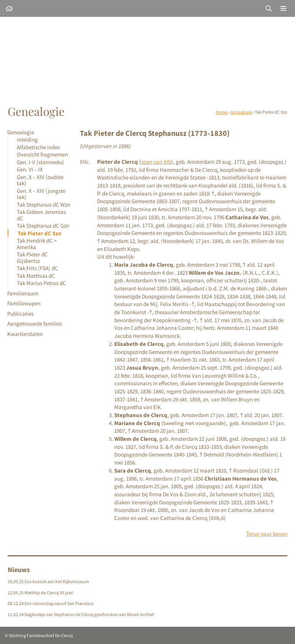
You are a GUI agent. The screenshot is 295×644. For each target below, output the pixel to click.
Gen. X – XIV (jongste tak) (41, 194)
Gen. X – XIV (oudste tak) (40, 180)
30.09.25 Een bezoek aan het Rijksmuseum (48, 581)
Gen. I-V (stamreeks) (41, 162)
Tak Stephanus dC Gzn (43, 226)
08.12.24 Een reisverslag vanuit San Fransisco (51, 603)
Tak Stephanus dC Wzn (44, 205)
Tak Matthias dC (36, 276)
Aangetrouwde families (35, 324)
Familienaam (23, 293)
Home (222, 112)
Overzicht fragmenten (42, 154)
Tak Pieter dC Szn (40, 233)
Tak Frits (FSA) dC (37, 268)
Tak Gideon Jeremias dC (41, 215)
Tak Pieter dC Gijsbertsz (32, 257)
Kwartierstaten (25, 334)
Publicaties (20, 314)
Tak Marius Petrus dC (41, 283)
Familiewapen (24, 303)
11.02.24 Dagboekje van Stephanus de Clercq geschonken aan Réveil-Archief (81, 614)
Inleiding (27, 139)
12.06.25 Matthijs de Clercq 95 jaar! (41, 593)
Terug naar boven (267, 534)
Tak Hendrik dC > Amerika (37, 244)
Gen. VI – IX (30, 169)
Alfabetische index (38, 147)
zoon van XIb (156, 162)
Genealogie (241, 112)
